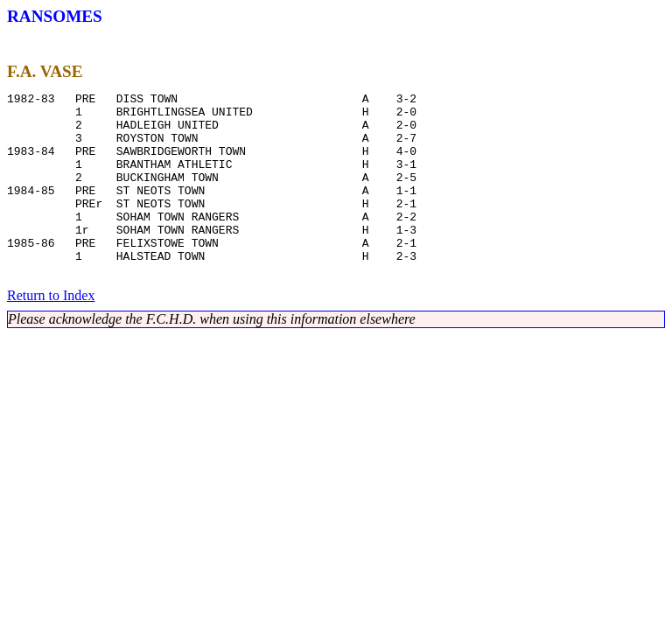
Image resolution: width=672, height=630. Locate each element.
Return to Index (51, 335)
